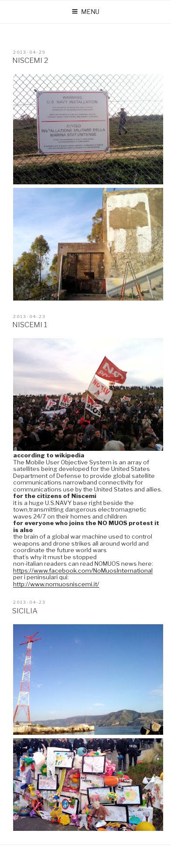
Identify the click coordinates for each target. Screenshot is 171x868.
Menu (85, 12)
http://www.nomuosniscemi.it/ (56, 584)
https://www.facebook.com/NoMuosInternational (83, 571)
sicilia (25, 611)
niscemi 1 (30, 325)
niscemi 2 (30, 60)
